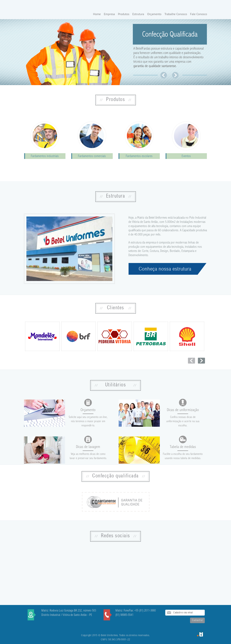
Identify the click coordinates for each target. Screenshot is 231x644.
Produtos (124, 14)
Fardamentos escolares (139, 156)
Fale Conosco (199, 14)
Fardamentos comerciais (92, 156)
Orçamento (154, 14)
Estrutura (138, 14)
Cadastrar (197, 620)
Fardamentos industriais (45, 156)
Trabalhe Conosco (176, 14)
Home (97, 14)
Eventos (186, 156)
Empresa (109, 14)
